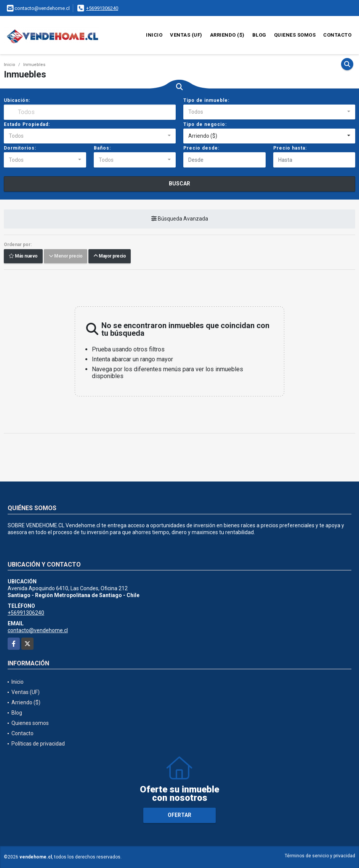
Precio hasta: (290, 148)
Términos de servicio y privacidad (320, 856)
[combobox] (269, 112)
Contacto (337, 35)
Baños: (102, 148)
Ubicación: (17, 100)
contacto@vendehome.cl (38, 630)
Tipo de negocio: (205, 124)
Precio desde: (201, 148)
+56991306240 (102, 8)
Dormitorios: (20, 148)
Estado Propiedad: (27, 124)
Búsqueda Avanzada (180, 219)
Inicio (154, 35)
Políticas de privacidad (38, 744)
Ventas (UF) (186, 35)
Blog (259, 35)
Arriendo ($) (227, 35)
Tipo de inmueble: (206, 100)
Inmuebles (34, 65)
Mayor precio (110, 256)
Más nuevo (23, 256)
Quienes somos (295, 35)
